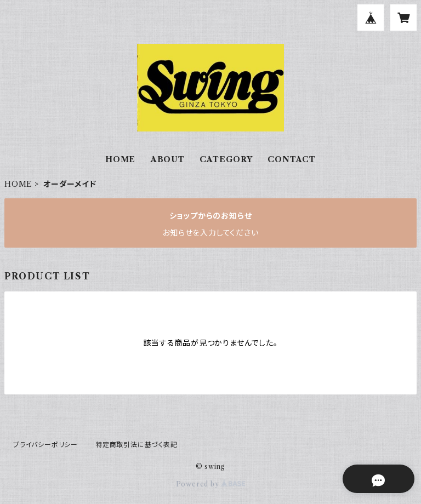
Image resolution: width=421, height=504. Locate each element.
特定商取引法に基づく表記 (136, 445)
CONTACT (292, 159)
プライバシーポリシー (45, 445)
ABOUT (168, 159)
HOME (120, 159)
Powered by (211, 484)
